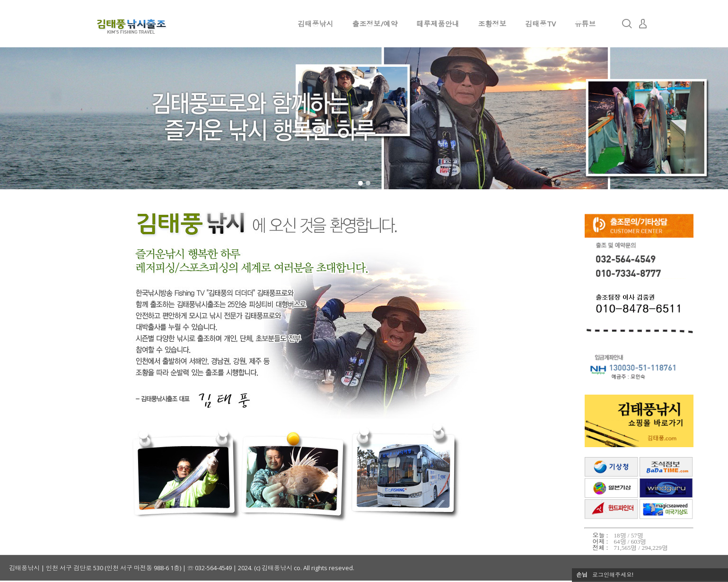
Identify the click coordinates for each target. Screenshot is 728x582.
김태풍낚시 (316, 24)
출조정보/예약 (375, 24)
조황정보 (492, 24)
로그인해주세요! (613, 575)
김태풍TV (541, 24)
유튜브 (585, 24)
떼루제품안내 (438, 24)
